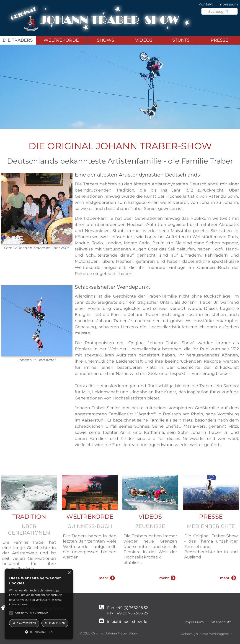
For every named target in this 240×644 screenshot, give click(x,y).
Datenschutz (220, 622)
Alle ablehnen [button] (55, 623)
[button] (39, 631)
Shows (106, 40)
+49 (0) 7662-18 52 (131, 608)
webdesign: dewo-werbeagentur (206, 634)
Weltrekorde (61, 40)
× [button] (69, 573)
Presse (219, 40)
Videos (144, 40)
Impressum (194, 622)
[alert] (39, 604)
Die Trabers (18, 40)
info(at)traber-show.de (127, 622)
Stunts (181, 40)
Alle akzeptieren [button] (24, 623)
